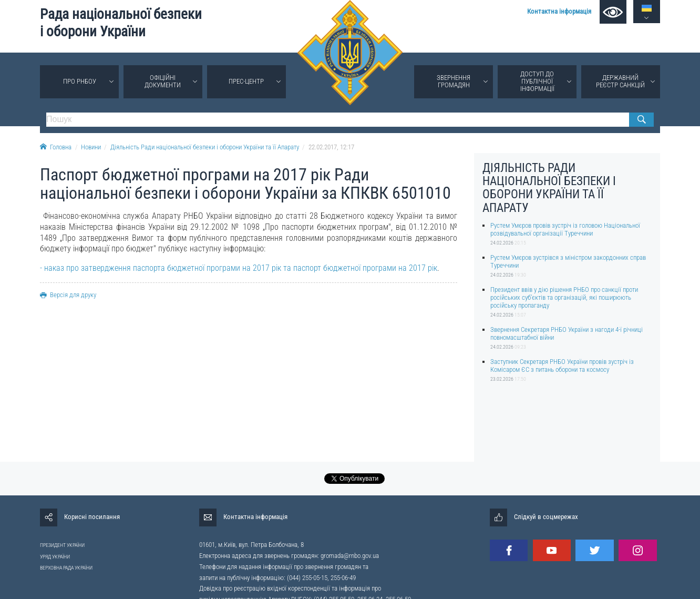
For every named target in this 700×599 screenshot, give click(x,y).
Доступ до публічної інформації (537, 81)
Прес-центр (246, 81)
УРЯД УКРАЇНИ (55, 557)
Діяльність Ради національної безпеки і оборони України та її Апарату (205, 147)
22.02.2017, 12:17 (331, 147)
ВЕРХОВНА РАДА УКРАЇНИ (66, 568)
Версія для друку (68, 295)
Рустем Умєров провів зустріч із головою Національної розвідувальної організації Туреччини (565, 229)
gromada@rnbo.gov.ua (350, 556)
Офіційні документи (163, 81)
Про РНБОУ (80, 81)
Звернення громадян (454, 81)
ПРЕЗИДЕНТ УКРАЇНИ (62, 545)
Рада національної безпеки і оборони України (121, 23)
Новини (91, 147)
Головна (56, 147)
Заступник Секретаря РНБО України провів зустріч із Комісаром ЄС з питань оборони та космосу (562, 366)
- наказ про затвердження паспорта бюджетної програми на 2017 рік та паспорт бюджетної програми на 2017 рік (239, 268)
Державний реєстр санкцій (620, 81)
